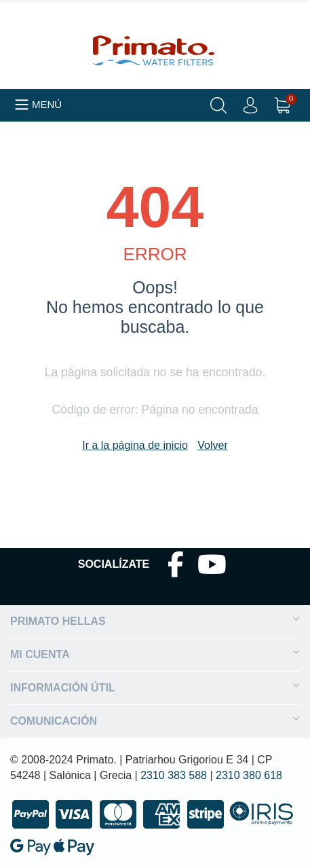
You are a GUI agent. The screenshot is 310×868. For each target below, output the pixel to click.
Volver (212, 445)
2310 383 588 (174, 775)
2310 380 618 (249, 775)
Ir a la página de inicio (135, 445)
